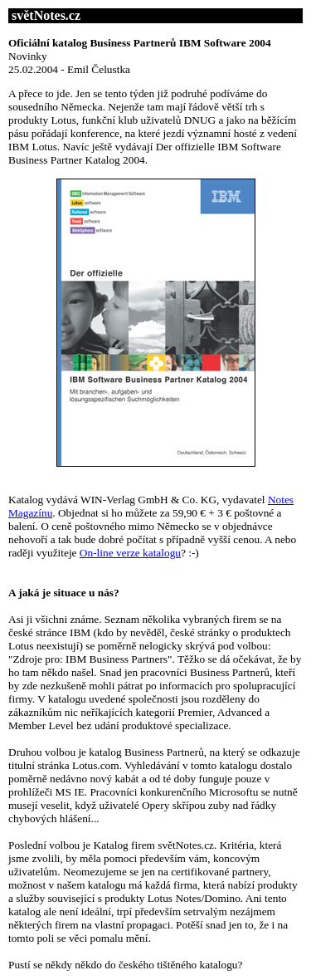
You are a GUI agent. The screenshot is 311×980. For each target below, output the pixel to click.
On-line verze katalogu (130, 553)
